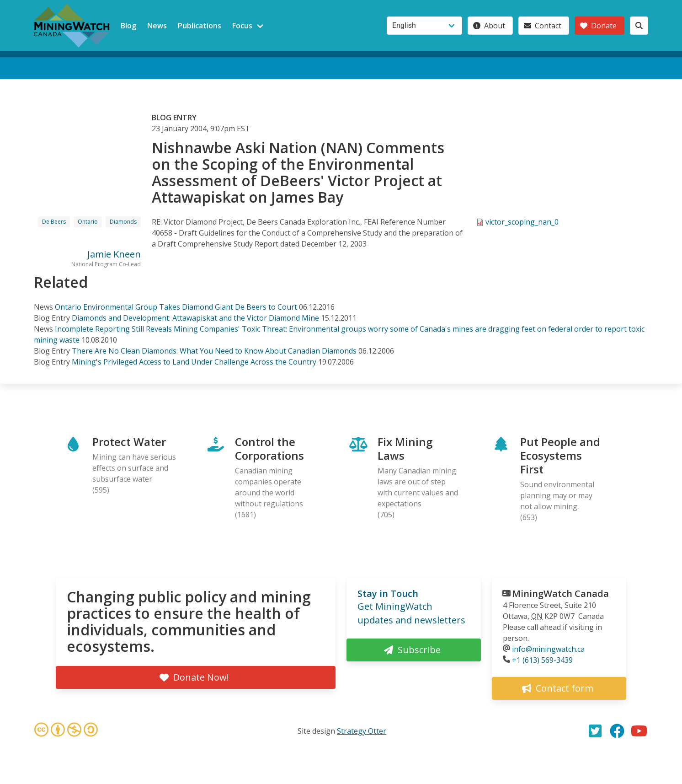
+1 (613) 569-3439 (542, 660)
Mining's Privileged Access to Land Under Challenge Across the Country (194, 362)
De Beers (54, 222)
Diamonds (123, 222)
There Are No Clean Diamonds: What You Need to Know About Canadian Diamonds (214, 351)
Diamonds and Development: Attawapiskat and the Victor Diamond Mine (195, 318)
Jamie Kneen (114, 254)
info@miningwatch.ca (548, 649)
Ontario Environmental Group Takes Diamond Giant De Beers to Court (176, 307)
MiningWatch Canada (560, 593)
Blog (128, 26)
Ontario (88, 222)
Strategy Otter (362, 731)
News (157, 26)
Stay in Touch (388, 593)
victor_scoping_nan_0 (522, 222)
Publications (200, 26)
